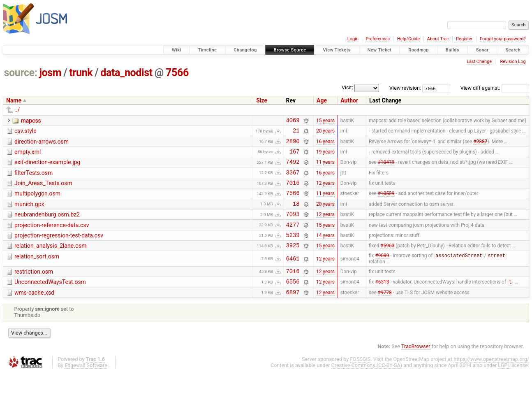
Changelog (245, 50)
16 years (325, 144)
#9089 (382, 272)
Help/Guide (408, 39)
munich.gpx (29, 214)
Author (349, 100)
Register (464, 39)
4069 (293, 121)
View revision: (405, 88)
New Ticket (380, 50)
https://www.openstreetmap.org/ (491, 379)
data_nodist (126, 73)
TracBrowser (416, 366)
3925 (293, 261)
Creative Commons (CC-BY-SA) (367, 385)
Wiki (177, 50)
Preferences (378, 39)
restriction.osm (34, 288)
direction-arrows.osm (42, 144)
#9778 (385, 312)
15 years (325, 121)
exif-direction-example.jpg (47, 167)
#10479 (386, 168)
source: (21, 73)
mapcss (31, 121)
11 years (325, 168)
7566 (177, 73)
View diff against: (495, 88)
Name (14, 100)
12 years (325, 191)
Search (513, 50)
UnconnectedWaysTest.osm (50, 300)
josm (50, 73)
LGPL (504, 385)
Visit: (347, 87)
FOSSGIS (360, 379)
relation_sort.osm (37, 272)
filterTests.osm (34, 179)
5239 (293, 250)
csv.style (25, 132)
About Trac (438, 39)
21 (296, 133)
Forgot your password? (503, 39)
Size (262, 100)
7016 (293, 191)
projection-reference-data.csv (52, 237)
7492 (293, 168)
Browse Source (290, 50)
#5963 (387, 261)
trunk (81, 73)
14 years (325, 249)
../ (17, 110)
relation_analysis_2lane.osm (50, 260)
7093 (293, 226)
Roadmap (419, 50)
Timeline (207, 50)
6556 (293, 300)
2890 (293, 145)
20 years (325, 133)
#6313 (382, 301)
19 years (325, 156)
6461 (293, 275)
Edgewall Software (86, 385)
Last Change (479, 62)
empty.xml (28, 156)
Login (353, 39)
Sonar (482, 50)
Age (322, 100)
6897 (293, 312)
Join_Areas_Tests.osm (43, 191)
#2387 (480, 144)
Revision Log (513, 62)
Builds (452, 50)
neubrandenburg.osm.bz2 (47, 226)
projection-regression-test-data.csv (59, 249)
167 (295, 156)
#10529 (386, 203)
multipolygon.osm (37, 202)
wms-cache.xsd (34, 312)
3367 (293, 180)
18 (296, 215)
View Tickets (337, 50)
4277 (293, 238)
